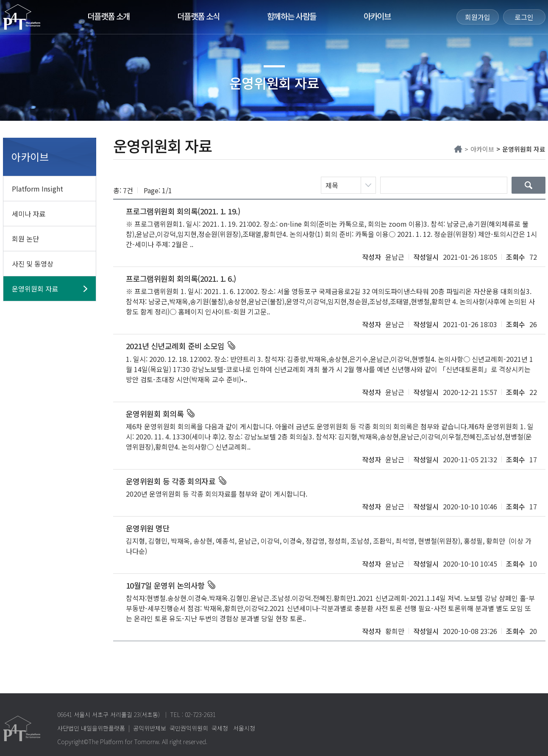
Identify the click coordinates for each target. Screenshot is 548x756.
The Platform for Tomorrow (22, 17)
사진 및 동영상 (33, 264)
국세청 (220, 728)
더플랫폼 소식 (198, 16)
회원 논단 (25, 239)
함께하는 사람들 (292, 16)
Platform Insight (38, 189)
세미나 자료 (29, 214)
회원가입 (478, 17)
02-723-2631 (200, 714)
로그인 (524, 17)
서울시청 (244, 728)
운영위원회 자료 (35, 289)
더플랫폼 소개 (108, 16)
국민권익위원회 (189, 728)
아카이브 (377, 16)
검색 (529, 185)
